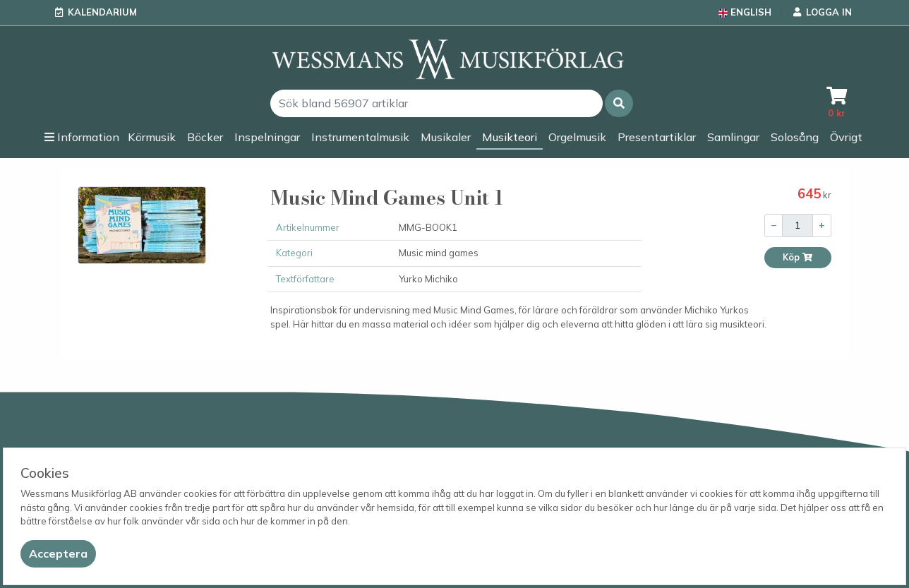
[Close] (58, 554)
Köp (798, 257)
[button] (619, 103)
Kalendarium (102, 12)
